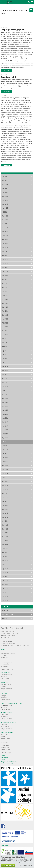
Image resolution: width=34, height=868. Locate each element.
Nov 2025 (5, 224)
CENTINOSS (5, 845)
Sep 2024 (5, 259)
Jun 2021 (5, 386)
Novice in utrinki (10, 6)
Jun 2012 (5, 600)
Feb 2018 (5, 505)
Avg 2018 (5, 521)
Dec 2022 (5, 363)
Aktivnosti (5, 610)
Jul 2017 (5, 565)
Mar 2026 (5, 180)
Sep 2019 (5, 485)
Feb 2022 (5, 323)
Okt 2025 (5, 220)
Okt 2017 (5, 572)
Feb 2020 (5, 414)
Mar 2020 (5, 418)
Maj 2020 (5, 426)
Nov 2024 (5, 267)
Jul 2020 (5, 434)
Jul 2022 (5, 343)
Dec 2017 (5, 580)
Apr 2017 (5, 553)
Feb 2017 (5, 545)
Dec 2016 (5, 588)
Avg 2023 (5, 299)
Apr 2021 (5, 378)
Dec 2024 (5, 271)
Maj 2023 (5, 287)
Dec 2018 (5, 537)
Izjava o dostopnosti (7, 764)
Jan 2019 (5, 454)
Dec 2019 (5, 497)
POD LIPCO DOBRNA (7, 733)
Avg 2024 (5, 256)
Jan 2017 (5, 541)
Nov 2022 (5, 359)
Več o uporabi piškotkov (26, 865)
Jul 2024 (5, 252)
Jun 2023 (5, 291)
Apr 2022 (5, 331)
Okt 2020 (5, 442)
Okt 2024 (5, 263)
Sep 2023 (5, 303)
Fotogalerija (4, 758)
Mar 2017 (5, 549)
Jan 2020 (5, 410)
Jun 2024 (5, 248)
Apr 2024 (5, 240)
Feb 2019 (5, 458)
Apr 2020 (5, 422)
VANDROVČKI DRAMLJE (8, 722)
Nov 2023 (5, 311)
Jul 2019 (5, 477)
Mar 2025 (5, 196)
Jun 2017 (5, 561)
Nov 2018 (5, 533)
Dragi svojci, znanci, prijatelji (12, 30)
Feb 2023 (5, 275)
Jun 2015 (5, 592)
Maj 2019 (5, 469)
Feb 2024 (5, 232)
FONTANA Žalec (6, 673)
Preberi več (7, 70)
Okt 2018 (5, 529)
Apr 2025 (5, 200)
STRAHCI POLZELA (7, 712)
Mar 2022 (5, 327)
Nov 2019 (5, 493)
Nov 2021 (5, 402)
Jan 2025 (5, 188)
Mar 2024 (5, 236)
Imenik (3, 650)
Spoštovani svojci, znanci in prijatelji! (15, 98)
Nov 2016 (5, 584)
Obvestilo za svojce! (8, 77)
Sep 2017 (5, 569)
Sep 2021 (5, 398)
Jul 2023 (5, 295)
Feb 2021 (5, 370)
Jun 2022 (5, 339)
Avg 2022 (5, 347)
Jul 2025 (5, 212)
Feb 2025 (5, 192)
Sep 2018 (5, 525)
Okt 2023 (5, 307)
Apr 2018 (5, 513)
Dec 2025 (5, 228)
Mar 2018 (5, 509)
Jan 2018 (5, 501)
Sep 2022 (5, 351)
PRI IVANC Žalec (6, 683)
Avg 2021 (5, 394)
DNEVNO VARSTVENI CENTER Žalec (12, 703)
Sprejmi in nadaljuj (8, 865)
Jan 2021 (5, 366)
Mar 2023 (5, 279)
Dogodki (3, 6)
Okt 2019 (5, 489)
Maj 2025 (5, 204)
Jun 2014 (5, 596)
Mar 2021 (5, 374)
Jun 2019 (5, 473)
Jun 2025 (5, 208)
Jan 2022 (5, 319)
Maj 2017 (5, 557)
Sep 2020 (5, 438)
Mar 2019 (5, 462)
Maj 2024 (5, 244)
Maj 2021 (5, 382)
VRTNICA (4, 693)
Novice (3, 756)
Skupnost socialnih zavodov (9, 762)
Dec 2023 (5, 315)
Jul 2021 (5, 390)
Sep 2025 (5, 216)
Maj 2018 (5, 517)
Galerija (4, 618)
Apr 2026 (5, 184)
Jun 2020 (5, 430)
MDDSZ (3, 760)
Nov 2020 (5, 446)
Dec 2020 (5, 450)
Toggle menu (32, 2)
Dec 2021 (5, 406)
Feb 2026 (5, 176)
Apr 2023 (5, 283)
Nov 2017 (5, 576)
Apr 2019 (5, 466)
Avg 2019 (5, 481)
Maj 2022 (5, 335)
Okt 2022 (5, 355)
